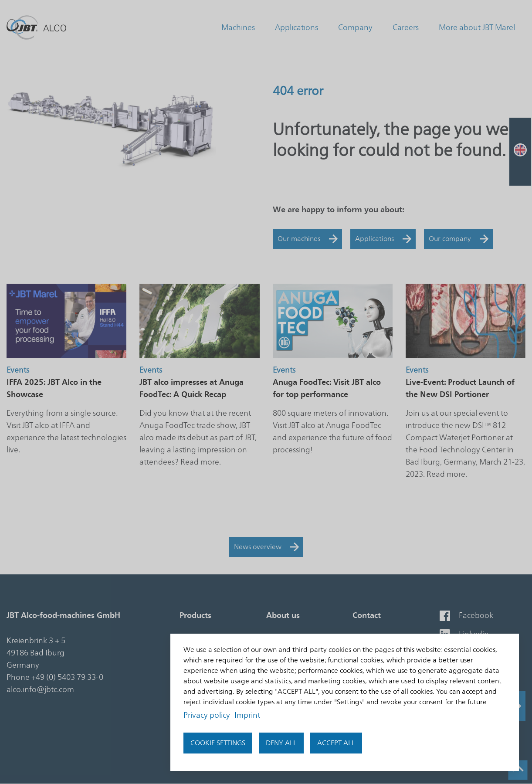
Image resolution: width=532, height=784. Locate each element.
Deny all (281, 743)
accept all (336, 743)
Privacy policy (207, 715)
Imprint (247, 715)
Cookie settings (218, 743)
